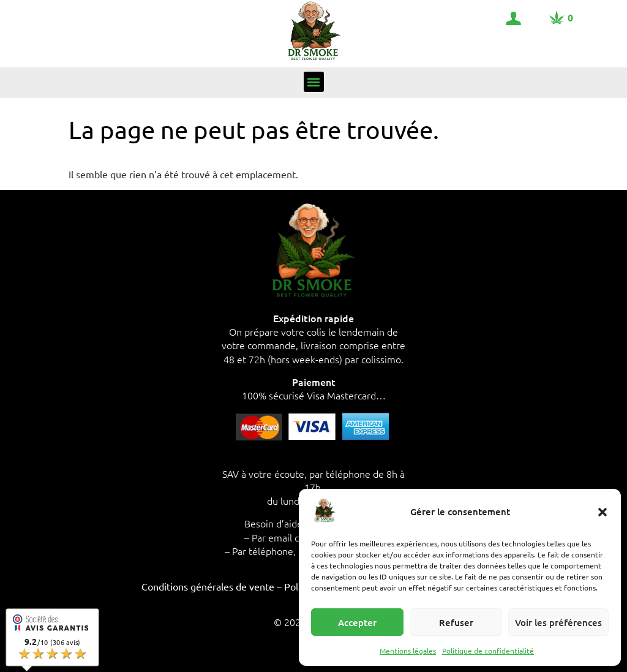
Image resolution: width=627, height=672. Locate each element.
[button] (603, 512)
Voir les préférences (558, 622)
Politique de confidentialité (488, 651)
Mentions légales (408, 651)
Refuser (456, 622)
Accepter (357, 622)
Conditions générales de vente (208, 586)
